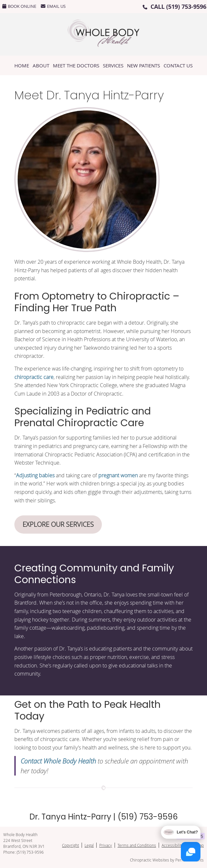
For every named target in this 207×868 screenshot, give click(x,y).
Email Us (53, 6)
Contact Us (178, 65)
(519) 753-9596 (186, 7)
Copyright (71, 845)
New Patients (143, 65)
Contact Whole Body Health (58, 761)
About (41, 65)
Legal (89, 845)
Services (113, 65)
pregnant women (118, 475)
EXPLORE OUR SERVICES (58, 524)
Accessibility (173, 845)
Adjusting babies (35, 475)
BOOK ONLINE (19, 6)
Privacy (106, 845)
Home (22, 65)
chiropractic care (34, 377)
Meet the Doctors (76, 65)
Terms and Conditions (137, 845)
